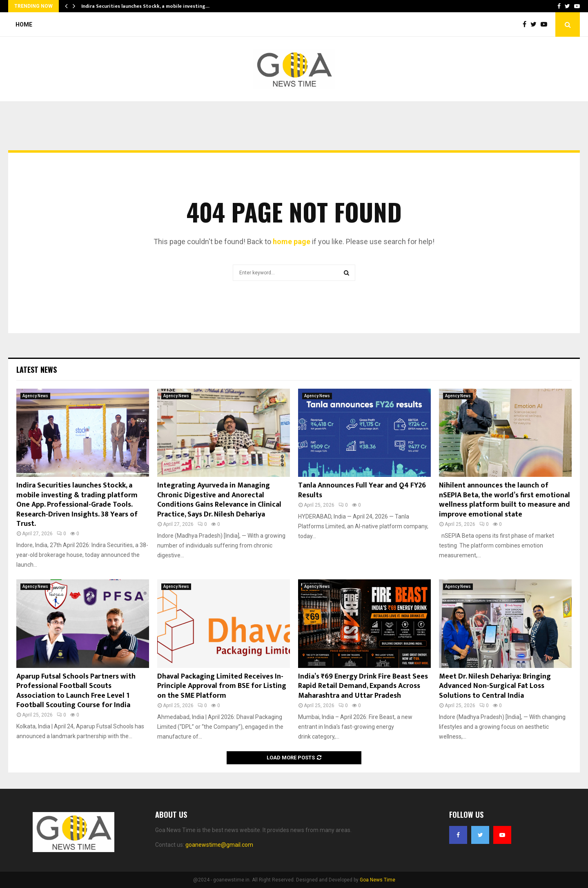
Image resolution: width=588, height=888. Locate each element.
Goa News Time (378, 880)
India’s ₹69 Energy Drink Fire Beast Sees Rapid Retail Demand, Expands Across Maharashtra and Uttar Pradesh (363, 686)
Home (24, 24)
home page (292, 241)
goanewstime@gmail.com (219, 845)
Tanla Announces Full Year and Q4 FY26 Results (362, 490)
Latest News (37, 369)
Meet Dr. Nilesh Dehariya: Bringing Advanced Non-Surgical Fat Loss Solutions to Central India (495, 686)
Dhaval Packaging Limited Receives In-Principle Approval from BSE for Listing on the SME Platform (222, 686)
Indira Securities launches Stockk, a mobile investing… (145, 6)
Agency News (35, 396)
